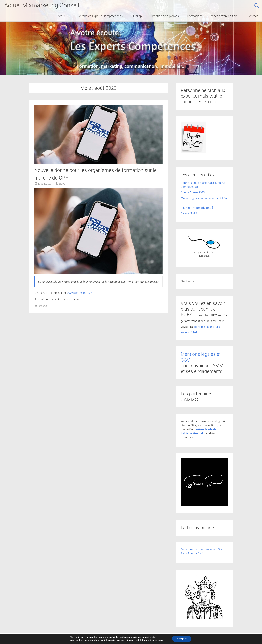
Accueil (62, 16)
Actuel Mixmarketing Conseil (42, 5)
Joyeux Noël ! (189, 213)
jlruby (62, 184)
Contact (253, 16)
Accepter (183, 639)
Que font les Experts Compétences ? (99, 16)
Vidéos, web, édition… (225, 16)
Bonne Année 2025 (193, 192)
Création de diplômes (165, 16)
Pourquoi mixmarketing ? (197, 208)
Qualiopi (137, 16)
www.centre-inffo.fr (79, 293)
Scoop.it (43, 306)
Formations (195, 16)
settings (160, 640)
